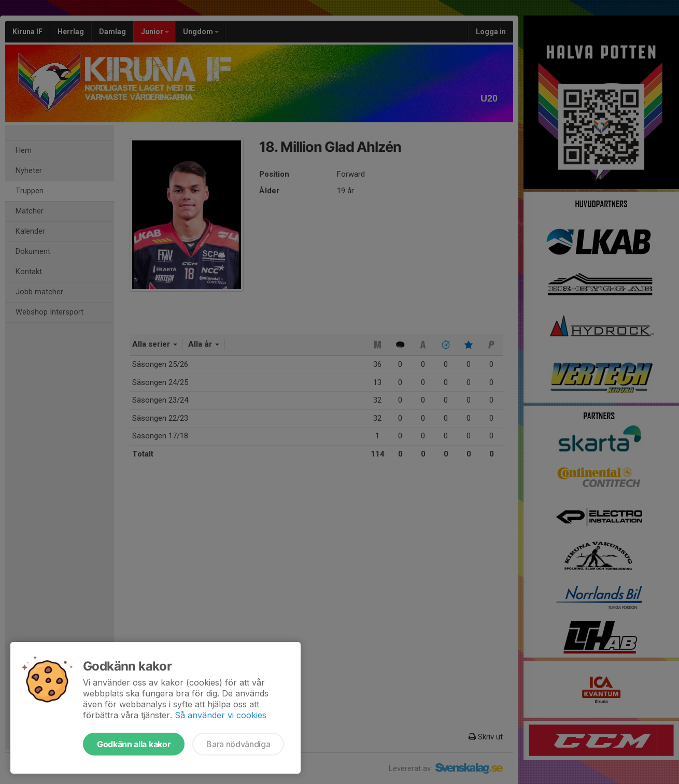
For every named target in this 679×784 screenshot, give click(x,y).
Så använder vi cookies (221, 715)
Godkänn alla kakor (134, 744)
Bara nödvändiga (238, 744)
